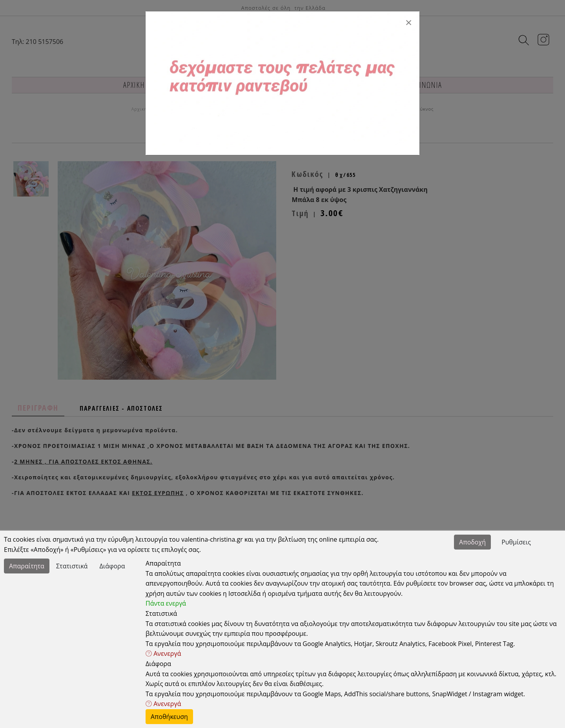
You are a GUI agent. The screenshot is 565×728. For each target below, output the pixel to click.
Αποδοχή (472, 542)
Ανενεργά (163, 653)
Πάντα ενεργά (166, 603)
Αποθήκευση (169, 717)
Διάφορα (112, 566)
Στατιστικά (72, 566)
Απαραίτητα (27, 566)
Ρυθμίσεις (516, 542)
